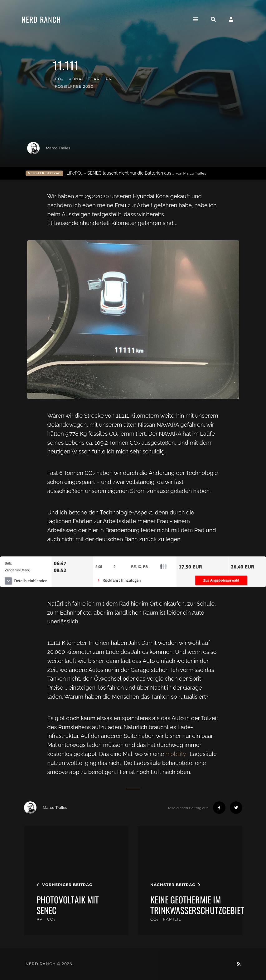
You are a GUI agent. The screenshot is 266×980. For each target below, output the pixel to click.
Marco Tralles (49, 148)
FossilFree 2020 (74, 86)
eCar (94, 79)
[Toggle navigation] (201, 20)
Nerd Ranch (47, 20)
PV (109, 79)
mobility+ (177, 754)
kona (75, 79)
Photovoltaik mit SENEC (68, 905)
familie (172, 919)
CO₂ (59, 79)
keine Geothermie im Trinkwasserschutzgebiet (197, 905)
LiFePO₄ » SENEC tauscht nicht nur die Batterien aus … (136, 173)
